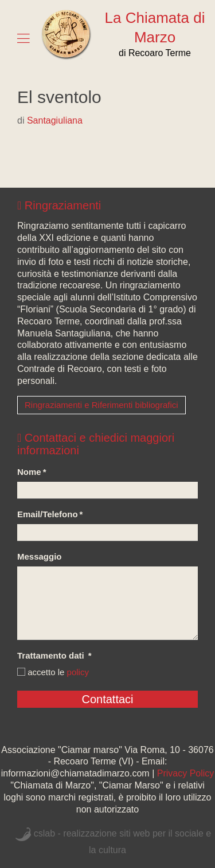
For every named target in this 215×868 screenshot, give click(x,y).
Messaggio (40, 556)
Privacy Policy (186, 773)
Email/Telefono (50, 514)
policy (78, 672)
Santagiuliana (55, 120)
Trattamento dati (54, 655)
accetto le (53, 672)
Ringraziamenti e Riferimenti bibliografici (101, 405)
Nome (32, 472)
